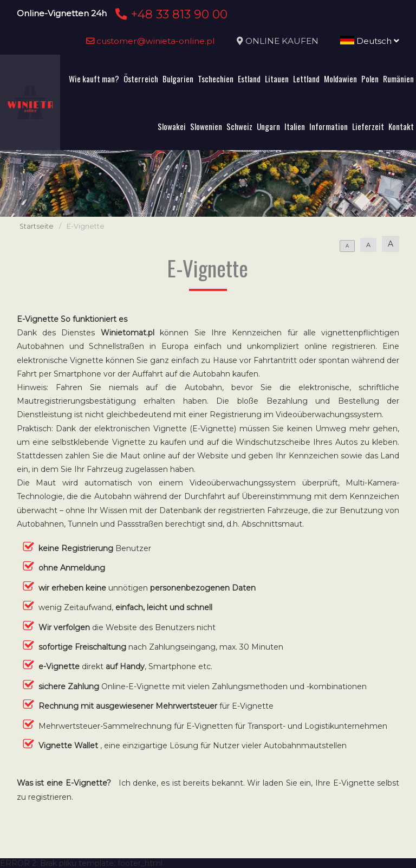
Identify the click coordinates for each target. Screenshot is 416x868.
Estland (249, 79)
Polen (370, 79)
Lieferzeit (368, 126)
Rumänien (398, 79)
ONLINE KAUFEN (282, 41)
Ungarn (268, 126)
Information (329, 126)
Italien (295, 126)
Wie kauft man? (94, 79)
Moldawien (340, 79)
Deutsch (370, 41)
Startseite (37, 226)
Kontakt (401, 126)
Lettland (306, 79)
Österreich (141, 79)
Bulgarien (178, 79)
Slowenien (206, 126)
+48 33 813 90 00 (170, 14)
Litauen (277, 79)
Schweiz (239, 126)
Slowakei (172, 126)
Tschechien (216, 79)
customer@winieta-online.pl (151, 41)
